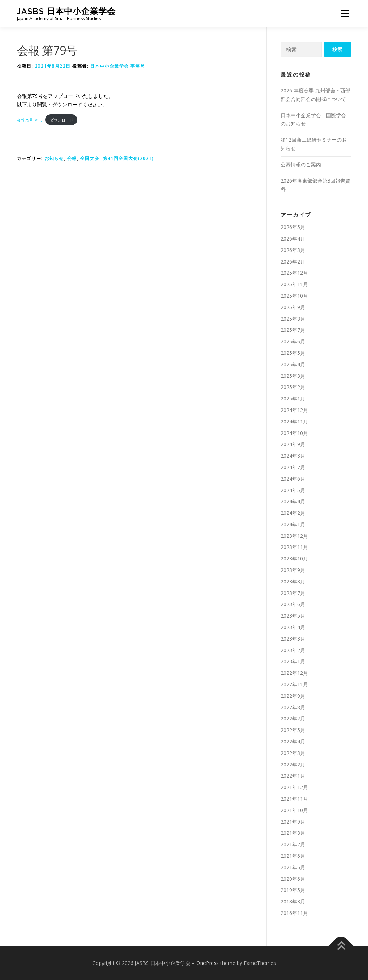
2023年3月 (293, 639)
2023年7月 (293, 593)
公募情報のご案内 (301, 164)
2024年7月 (293, 467)
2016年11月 (294, 913)
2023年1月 (293, 661)
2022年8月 (293, 707)
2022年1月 (293, 776)
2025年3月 (293, 376)
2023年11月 (294, 547)
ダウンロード (61, 120)
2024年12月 (294, 410)
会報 (72, 158)
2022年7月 (293, 718)
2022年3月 (293, 753)
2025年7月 (293, 330)
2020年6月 (293, 879)
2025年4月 (293, 364)
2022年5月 (293, 730)
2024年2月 (293, 513)
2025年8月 (293, 319)
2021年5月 (293, 867)
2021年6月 (293, 856)
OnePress (208, 963)
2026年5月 (293, 227)
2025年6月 (293, 341)
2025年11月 (294, 284)
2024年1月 (293, 524)
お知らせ (54, 158)
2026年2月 (293, 262)
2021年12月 (294, 787)
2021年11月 (294, 799)
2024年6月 (293, 479)
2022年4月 (293, 741)
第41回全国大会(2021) (128, 158)
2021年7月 (293, 844)
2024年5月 (293, 490)
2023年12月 (294, 536)
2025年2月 (293, 387)
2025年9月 (293, 307)
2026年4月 (293, 239)
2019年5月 (293, 890)
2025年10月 (294, 296)
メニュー (345, 13)
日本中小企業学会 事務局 (118, 66)
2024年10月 (294, 433)
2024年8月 (293, 456)
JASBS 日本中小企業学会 (66, 11)
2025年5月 (293, 353)
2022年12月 (294, 673)
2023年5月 (293, 616)
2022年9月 (293, 696)
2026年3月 (293, 250)
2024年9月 (293, 444)
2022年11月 (294, 684)
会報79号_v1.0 (30, 120)
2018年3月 (293, 901)
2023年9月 (293, 570)
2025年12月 (294, 273)
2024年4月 (293, 501)
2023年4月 (293, 627)
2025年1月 (293, 399)
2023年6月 (293, 604)
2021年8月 (293, 833)
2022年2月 (293, 764)
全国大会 (90, 158)
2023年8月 (293, 581)
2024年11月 (294, 422)
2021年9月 (293, 822)
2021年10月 (294, 810)
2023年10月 (294, 558)
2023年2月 (293, 650)
